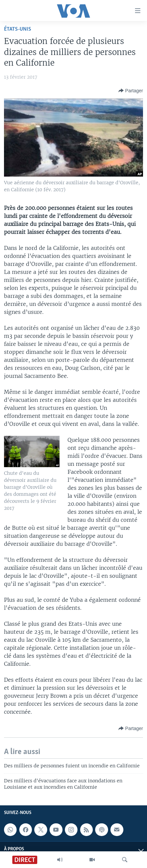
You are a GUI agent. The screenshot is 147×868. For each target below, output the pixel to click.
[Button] (131, 91)
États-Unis (18, 29)
